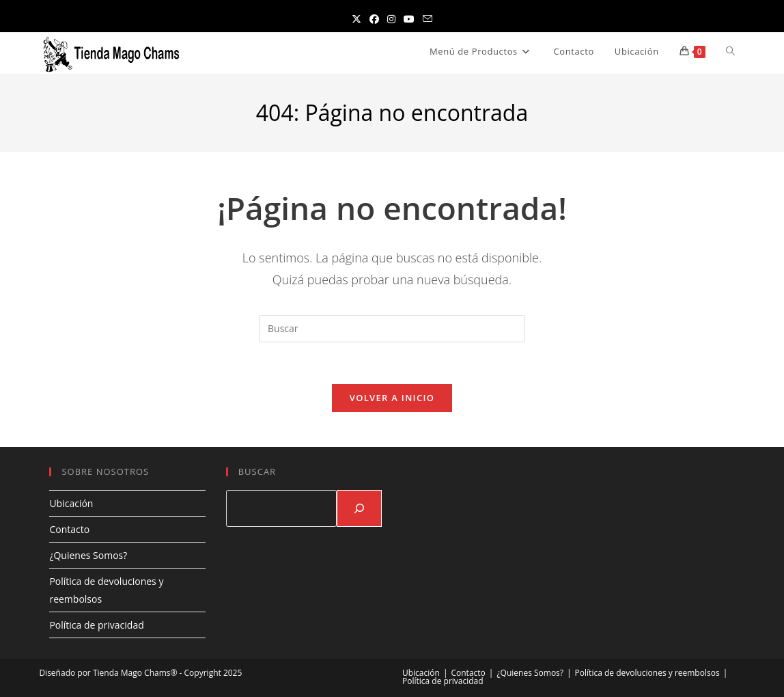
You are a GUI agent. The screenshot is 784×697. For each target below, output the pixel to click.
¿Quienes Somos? (88, 555)
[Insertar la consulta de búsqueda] (392, 329)
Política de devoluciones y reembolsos (647, 673)
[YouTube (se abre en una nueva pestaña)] (409, 19)
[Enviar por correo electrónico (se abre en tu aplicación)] (428, 19)
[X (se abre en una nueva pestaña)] (356, 19)
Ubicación (71, 503)
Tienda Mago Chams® (135, 673)
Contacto (69, 529)
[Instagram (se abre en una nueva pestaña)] (391, 19)
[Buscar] (359, 508)
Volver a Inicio (392, 398)
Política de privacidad (96, 625)
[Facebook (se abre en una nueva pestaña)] (374, 19)
